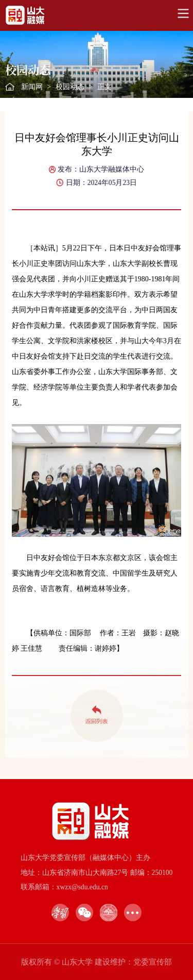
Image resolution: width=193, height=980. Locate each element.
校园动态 (70, 87)
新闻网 (32, 87)
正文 (104, 87)
